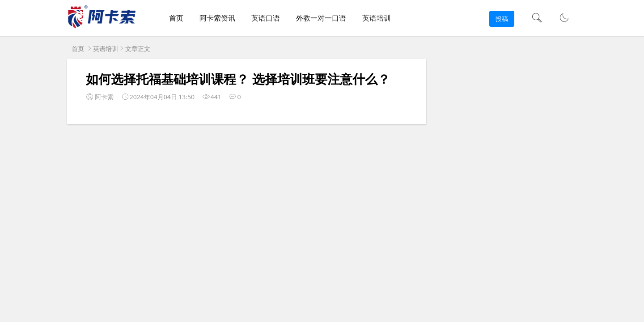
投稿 (502, 19)
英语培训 (377, 18)
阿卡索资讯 (217, 18)
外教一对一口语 (321, 18)
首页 (176, 18)
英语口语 (266, 18)
